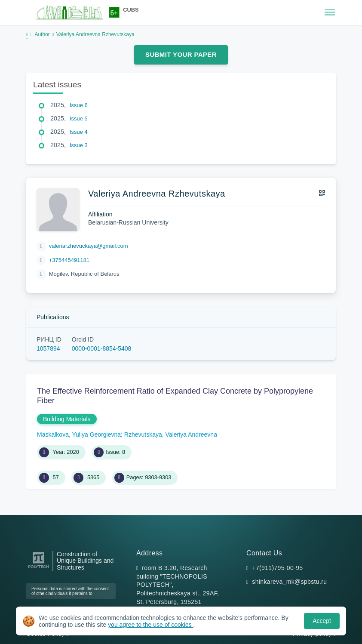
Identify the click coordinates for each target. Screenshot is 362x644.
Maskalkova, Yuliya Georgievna (79, 434)
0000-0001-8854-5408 (102, 348)
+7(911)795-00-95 (277, 568)
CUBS (131, 10)
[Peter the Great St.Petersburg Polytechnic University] (38, 569)
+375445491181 (69, 260)
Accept (322, 621)
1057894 (48, 348)
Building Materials (67, 419)
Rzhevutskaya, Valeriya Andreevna (171, 434)
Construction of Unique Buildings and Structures (85, 561)
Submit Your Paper (181, 54)
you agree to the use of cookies (150, 625)
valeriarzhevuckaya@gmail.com (89, 246)
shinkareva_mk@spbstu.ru (289, 582)
